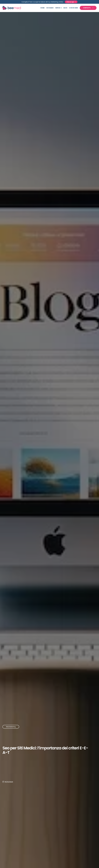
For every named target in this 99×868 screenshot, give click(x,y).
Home (42, 8)
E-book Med (74, 8)
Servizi (58, 8)
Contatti (87, 8)
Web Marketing (11, 727)
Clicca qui (70, 2)
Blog (65, 8)
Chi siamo (50, 8)
